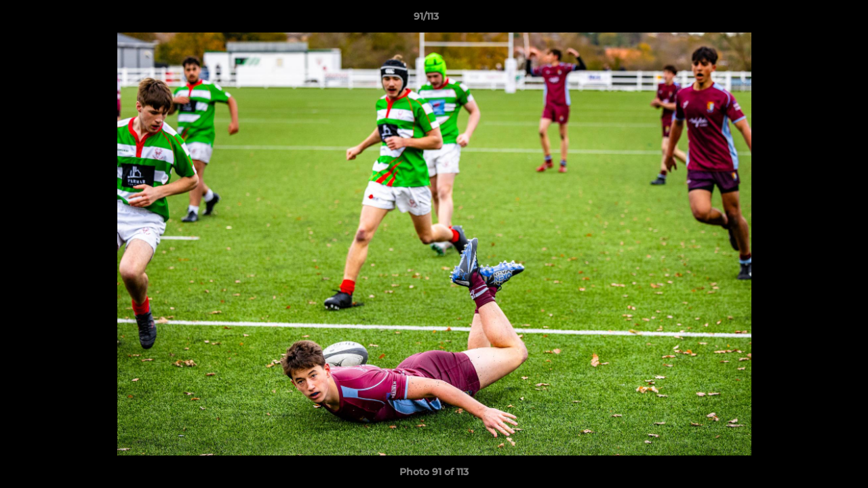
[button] (811, 20)
